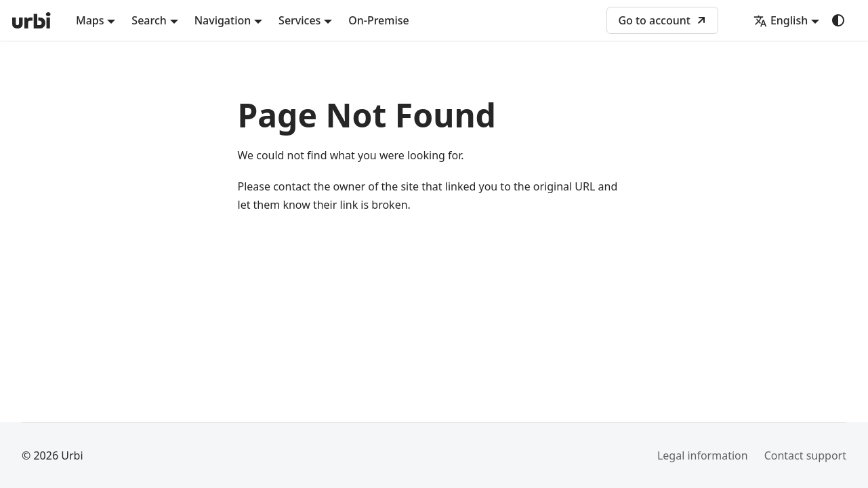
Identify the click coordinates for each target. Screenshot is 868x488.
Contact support (805, 455)
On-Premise (379, 20)
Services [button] (299, 20)
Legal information (703, 455)
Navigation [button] (223, 20)
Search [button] (149, 20)
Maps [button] (90, 20)
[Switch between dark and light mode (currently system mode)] (838, 20)
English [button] (781, 20)
